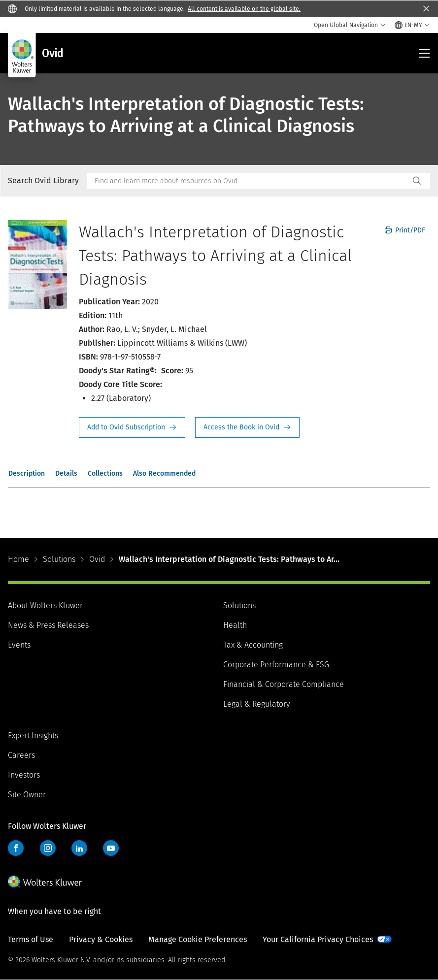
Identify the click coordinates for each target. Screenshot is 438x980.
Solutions (59, 559)
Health (235, 625)
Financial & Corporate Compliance (284, 684)
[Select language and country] (412, 25)
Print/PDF (405, 230)
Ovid (97, 559)
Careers (21, 755)
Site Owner (27, 795)
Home (18, 559)
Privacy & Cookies (101, 939)
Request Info (132, 427)
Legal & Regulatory (256, 704)
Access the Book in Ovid (247, 427)
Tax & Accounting (253, 645)
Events (19, 645)
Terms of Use (31, 939)
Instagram (48, 848)
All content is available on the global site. (244, 9)
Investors (24, 775)
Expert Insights (33, 735)
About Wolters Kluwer (45, 605)
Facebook (16, 848)
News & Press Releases (48, 625)
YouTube (111, 848)
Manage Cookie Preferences (198, 939)
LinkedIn (79, 848)
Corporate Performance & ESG (276, 665)
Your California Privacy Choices (318, 939)
